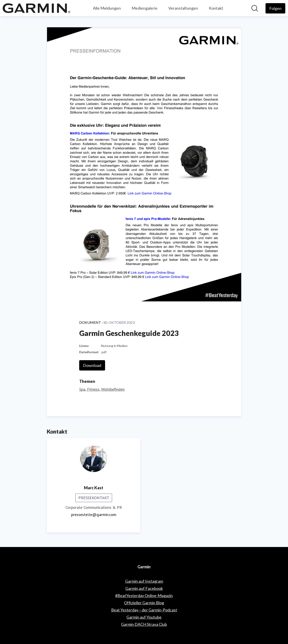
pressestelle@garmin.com (94, 515)
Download (92, 365)
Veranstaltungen (183, 8)
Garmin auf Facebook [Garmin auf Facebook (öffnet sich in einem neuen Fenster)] (144, 588)
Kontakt (216, 8)
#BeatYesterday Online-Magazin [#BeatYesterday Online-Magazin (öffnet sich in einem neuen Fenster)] (144, 595)
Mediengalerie (145, 8)
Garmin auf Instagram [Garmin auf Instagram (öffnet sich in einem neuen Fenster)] (144, 581)
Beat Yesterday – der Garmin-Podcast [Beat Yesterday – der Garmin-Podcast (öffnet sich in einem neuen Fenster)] (144, 610)
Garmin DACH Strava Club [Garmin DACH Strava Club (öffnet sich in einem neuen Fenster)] (144, 624)
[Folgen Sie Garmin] (275, 8)
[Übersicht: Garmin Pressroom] (36, 8)
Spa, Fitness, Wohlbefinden (102, 389)
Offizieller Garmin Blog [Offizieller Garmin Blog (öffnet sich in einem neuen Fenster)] (144, 603)
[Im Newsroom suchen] (255, 8)
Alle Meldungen (107, 8)
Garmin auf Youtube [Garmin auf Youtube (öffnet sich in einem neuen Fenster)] (144, 617)
